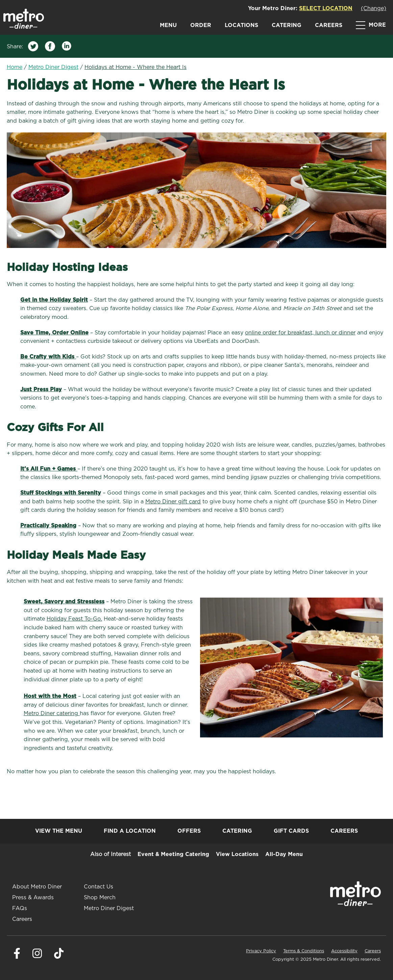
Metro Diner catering (51, 713)
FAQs (20, 908)
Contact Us (99, 887)
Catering (287, 25)
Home (15, 67)
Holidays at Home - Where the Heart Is (136, 67)
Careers (329, 25)
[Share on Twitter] (33, 48)
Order (201, 25)
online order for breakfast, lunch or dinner (300, 333)
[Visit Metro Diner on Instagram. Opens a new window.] (37, 957)
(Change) (374, 8)
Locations (241, 25)
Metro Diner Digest (53, 67)
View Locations (237, 854)
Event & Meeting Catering (173, 854)
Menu (168, 25)
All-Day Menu (284, 854)
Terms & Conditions (304, 951)
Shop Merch (100, 898)
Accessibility (344, 951)
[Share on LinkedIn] (67, 48)
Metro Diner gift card (173, 502)
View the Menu (59, 831)
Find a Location (130, 831)
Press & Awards (33, 898)
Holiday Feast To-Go (74, 619)
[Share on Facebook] (50, 48)
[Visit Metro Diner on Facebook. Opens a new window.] (17, 957)
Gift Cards (291, 831)
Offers (189, 831)
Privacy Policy (261, 951)
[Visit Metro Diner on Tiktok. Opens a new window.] (59, 957)
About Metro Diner (37, 887)
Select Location (326, 8)
